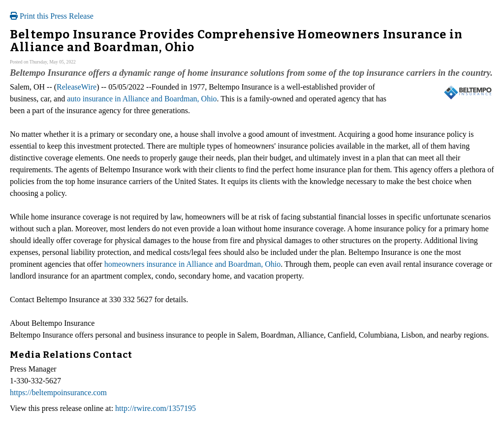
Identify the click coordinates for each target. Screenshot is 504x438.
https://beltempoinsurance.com (58, 392)
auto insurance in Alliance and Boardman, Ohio (142, 99)
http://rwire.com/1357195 (156, 408)
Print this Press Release (52, 16)
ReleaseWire (77, 87)
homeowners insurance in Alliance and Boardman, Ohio (193, 264)
